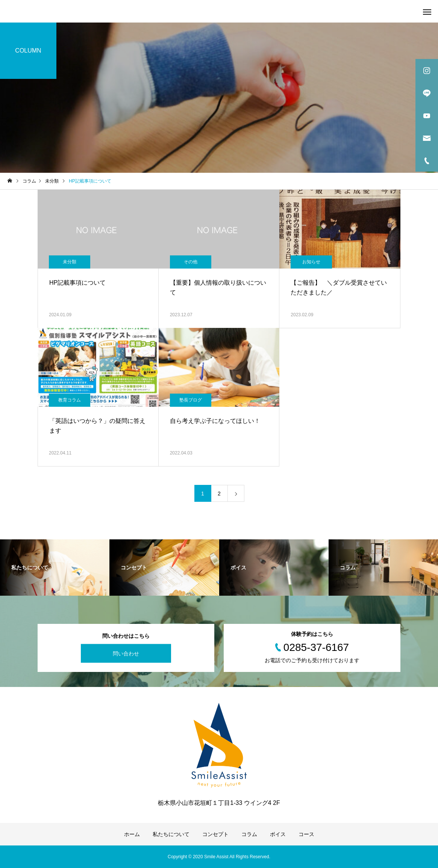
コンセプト (215, 834)
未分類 (70, 262)
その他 (191, 262)
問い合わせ (126, 654)
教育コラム (70, 400)
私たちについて (171, 834)
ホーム (132, 834)
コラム (249, 834)
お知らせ (311, 262)
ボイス (278, 834)
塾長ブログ (191, 400)
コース (306, 834)
